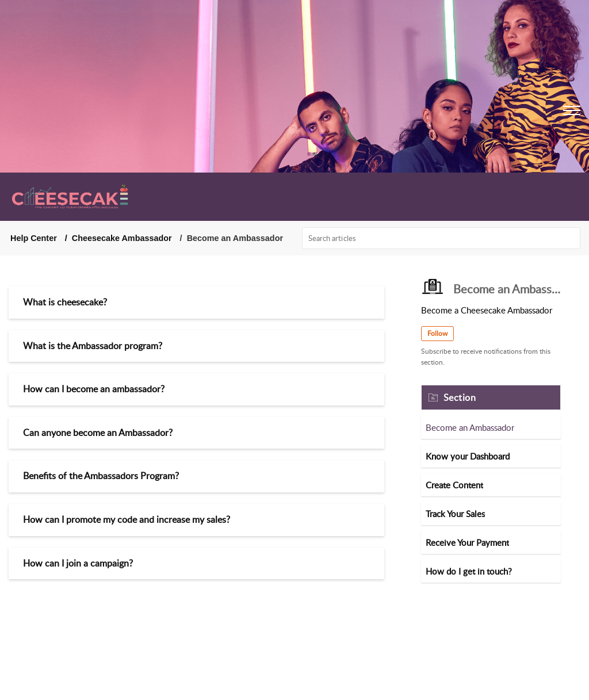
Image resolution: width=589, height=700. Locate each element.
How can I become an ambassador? (94, 389)
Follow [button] (437, 333)
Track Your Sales (455, 514)
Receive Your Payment (467, 542)
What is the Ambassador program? (93, 346)
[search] (441, 238)
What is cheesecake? (65, 302)
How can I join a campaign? (78, 563)
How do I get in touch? (469, 571)
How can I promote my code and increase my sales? (127, 519)
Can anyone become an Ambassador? (98, 433)
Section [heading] (460, 397)
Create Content (454, 485)
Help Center (34, 238)
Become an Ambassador (470, 427)
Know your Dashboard (468, 456)
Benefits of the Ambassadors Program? (101, 476)
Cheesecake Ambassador (122, 238)
